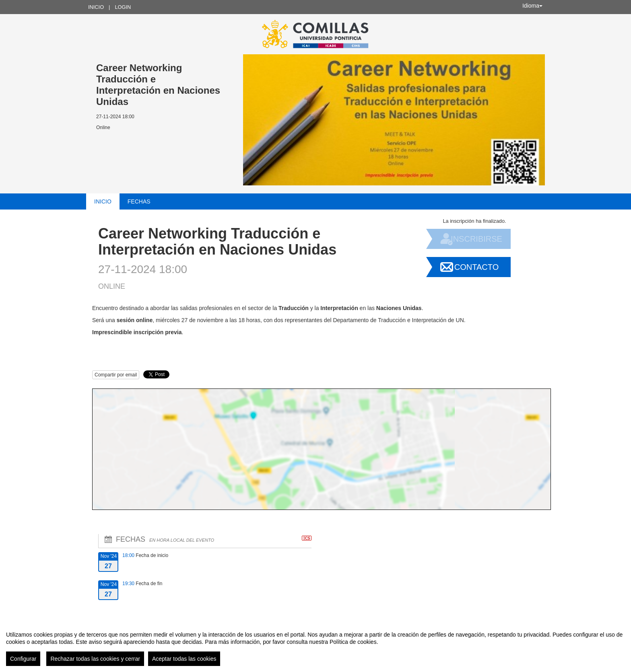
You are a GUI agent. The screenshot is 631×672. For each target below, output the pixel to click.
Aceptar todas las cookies (184, 659)
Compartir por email (116, 375)
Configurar (23, 659)
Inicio (96, 7)
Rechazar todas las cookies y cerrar (95, 659)
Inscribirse (476, 239)
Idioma (532, 6)
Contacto (476, 267)
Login (123, 7)
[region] (315, 645)
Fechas (139, 201)
